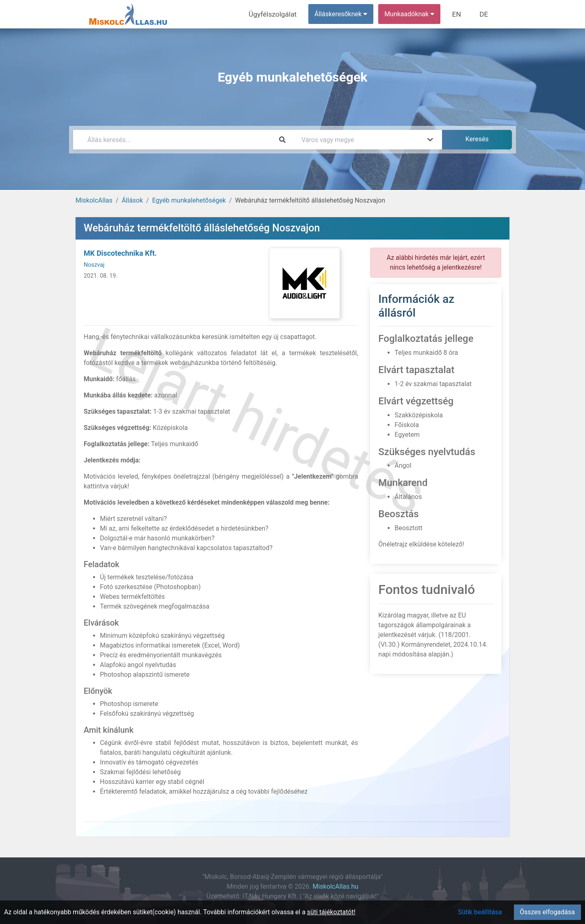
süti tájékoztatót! (331, 912)
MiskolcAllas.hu (335, 886)
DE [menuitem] (485, 14)
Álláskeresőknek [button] (345, 14)
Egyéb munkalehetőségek (189, 200)
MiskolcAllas (94, 200)
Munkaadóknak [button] (413, 14)
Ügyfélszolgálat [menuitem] (279, 14)
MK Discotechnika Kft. (120, 253)
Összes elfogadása (547, 912)
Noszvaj (94, 265)
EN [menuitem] (460, 14)
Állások (132, 200)
